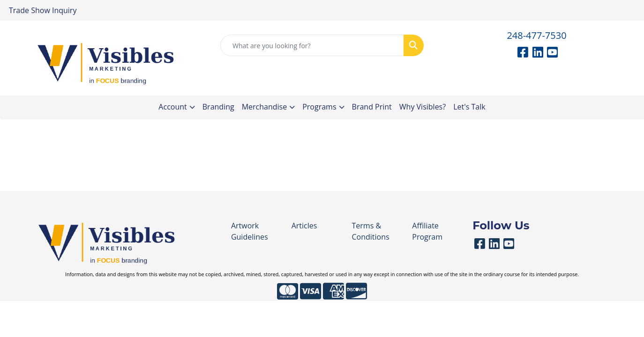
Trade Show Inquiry (43, 10)
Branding (218, 107)
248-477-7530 (536, 35)
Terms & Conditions (370, 231)
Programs (319, 107)
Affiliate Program (427, 231)
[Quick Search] (312, 45)
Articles (304, 226)
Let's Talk (469, 107)
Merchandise (265, 107)
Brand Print (372, 107)
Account (172, 107)
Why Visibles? (423, 107)
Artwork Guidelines (250, 231)
